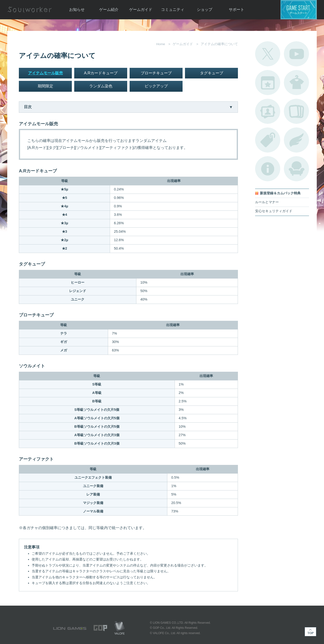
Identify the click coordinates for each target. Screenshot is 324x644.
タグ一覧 (268, 140)
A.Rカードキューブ (101, 73)
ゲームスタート (299, 10)
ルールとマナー (267, 202)
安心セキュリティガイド (274, 211)
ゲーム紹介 (109, 10)
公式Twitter (268, 54)
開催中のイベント (268, 83)
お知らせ (77, 10)
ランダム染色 (101, 86)
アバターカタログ (296, 83)
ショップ (205, 10)
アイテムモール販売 (45, 73)
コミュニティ (173, 10)
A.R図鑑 (296, 111)
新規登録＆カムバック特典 (280, 193)
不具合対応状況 (268, 169)
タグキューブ (212, 73)
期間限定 (45, 86)
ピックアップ (156, 86)
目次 (28, 107)
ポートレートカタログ (268, 111)
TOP (310, 632)
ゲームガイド (141, 10)
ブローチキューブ (156, 73)
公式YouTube (296, 54)
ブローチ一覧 (296, 140)
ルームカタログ (296, 169)
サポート (236, 10)
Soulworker (29, 10)
